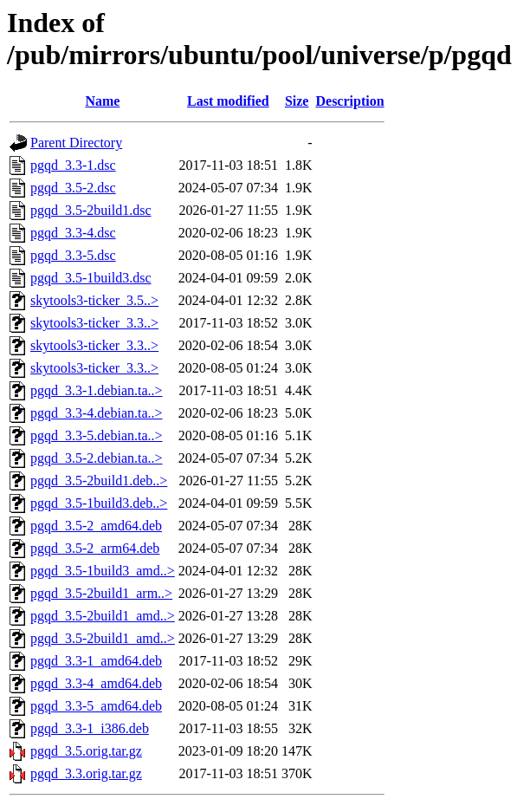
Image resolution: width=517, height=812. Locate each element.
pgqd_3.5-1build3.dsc (91, 278)
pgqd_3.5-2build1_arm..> (101, 593)
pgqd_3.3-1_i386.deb (90, 728)
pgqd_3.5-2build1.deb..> (99, 481)
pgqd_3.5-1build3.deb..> (99, 503)
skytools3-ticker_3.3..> (94, 323)
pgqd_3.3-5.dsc (73, 255)
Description (349, 101)
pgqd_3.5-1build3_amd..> (103, 571)
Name (102, 101)
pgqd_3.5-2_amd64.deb (96, 526)
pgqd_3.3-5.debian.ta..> (97, 435)
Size (297, 101)
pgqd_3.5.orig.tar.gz (86, 751)
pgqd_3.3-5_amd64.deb (96, 706)
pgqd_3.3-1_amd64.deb (96, 661)
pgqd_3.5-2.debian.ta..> (97, 458)
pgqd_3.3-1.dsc (73, 165)
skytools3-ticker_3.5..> (94, 300)
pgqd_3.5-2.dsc (73, 188)
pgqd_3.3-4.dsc (73, 233)
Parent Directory (76, 143)
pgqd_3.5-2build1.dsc (91, 210)
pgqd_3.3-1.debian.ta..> (97, 390)
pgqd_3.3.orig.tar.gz (86, 773)
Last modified (228, 101)
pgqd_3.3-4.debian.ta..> (97, 413)
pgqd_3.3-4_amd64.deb (96, 683)
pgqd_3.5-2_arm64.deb (95, 548)
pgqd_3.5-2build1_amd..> (103, 616)
